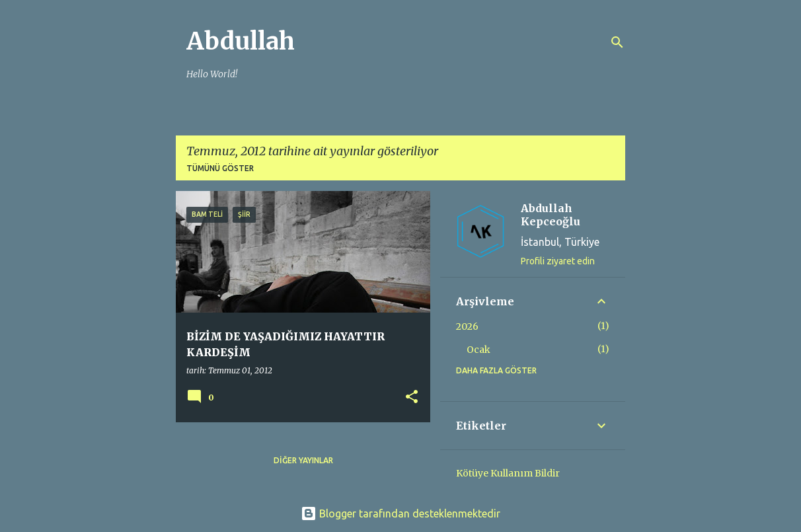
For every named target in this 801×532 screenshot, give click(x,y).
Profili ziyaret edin (558, 261)
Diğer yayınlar (303, 460)
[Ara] (617, 42)
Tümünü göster (220, 168)
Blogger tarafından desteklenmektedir (400, 513)
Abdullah (241, 41)
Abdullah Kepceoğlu (551, 215)
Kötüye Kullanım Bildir (508, 473)
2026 (467, 326)
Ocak (478, 350)
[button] (412, 398)
